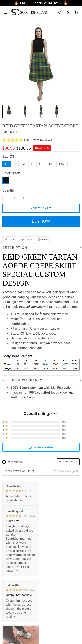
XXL (51, 164)
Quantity (8, 190)
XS (12, 156)
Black (16, 173)
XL (40, 164)
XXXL (62, 164)
